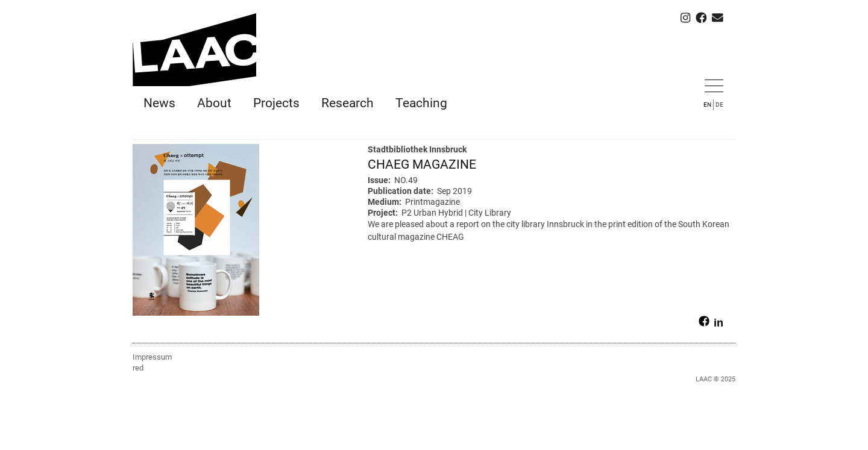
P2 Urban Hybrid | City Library (456, 213)
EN (707, 105)
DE (719, 105)
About (214, 103)
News (159, 103)
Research (348, 103)
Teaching (421, 103)
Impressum (152, 357)
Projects (276, 103)
